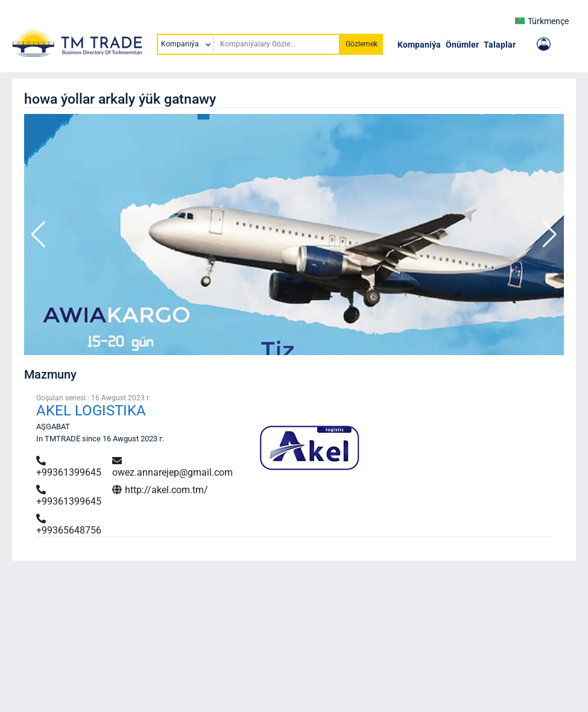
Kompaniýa (419, 45)
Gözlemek (362, 44)
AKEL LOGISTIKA (91, 411)
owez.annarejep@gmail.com (172, 467)
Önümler (462, 45)
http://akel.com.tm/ (160, 490)
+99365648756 (69, 525)
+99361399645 (69, 467)
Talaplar (500, 45)
